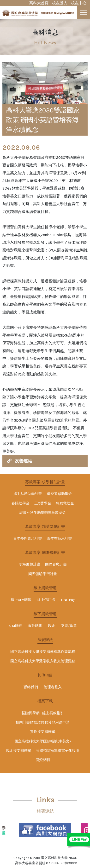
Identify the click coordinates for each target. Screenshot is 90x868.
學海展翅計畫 (30, 564)
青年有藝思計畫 (59, 539)
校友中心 (79, 3)
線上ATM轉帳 (21, 600)
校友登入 (60, 3)
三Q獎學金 (43, 503)
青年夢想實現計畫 (28, 539)
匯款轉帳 (35, 626)
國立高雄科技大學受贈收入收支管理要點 (43, 661)
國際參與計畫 (56, 564)
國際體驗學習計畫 (43, 574)
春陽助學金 (21, 503)
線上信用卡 (46, 600)
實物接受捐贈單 (43, 732)
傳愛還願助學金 (59, 494)
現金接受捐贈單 (19, 751)
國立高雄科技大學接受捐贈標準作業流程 (43, 652)
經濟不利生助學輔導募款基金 (43, 513)
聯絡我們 (31, 687)
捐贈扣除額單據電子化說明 (58, 751)
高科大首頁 (39, 3)
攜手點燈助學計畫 (28, 494)
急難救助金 (65, 503)
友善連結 (24, 461)
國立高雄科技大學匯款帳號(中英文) (43, 741)
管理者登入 (53, 687)
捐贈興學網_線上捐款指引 (43, 713)
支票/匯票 (69, 626)
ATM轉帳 (15, 626)
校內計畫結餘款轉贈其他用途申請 (43, 722)
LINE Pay (68, 600)
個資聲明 (43, 760)
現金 (52, 626)
